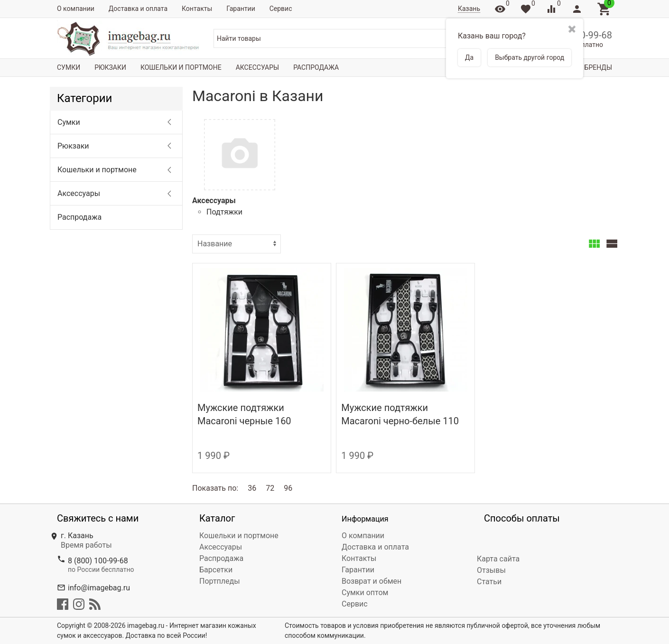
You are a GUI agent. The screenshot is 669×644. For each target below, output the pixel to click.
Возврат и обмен (372, 581)
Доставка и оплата (138, 9)
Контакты (197, 9)
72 (270, 488)
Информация (365, 519)
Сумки (69, 67)
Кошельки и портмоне (181, 67)
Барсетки (216, 570)
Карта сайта (498, 559)
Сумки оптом (365, 593)
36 (252, 488)
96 (288, 488)
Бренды (598, 67)
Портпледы (220, 581)
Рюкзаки (110, 67)
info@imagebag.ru (99, 588)
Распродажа (316, 67)
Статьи (489, 582)
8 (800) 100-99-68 (98, 561)
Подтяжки (224, 212)
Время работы (86, 545)
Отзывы (491, 570)
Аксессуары (257, 67)
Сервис (281, 9)
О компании (76, 9)
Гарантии (241, 9)
